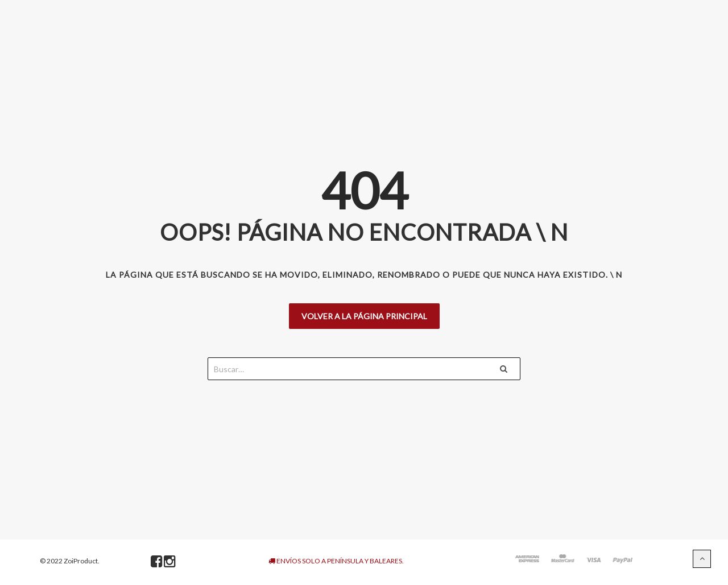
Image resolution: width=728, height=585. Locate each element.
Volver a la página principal (364, 316)
